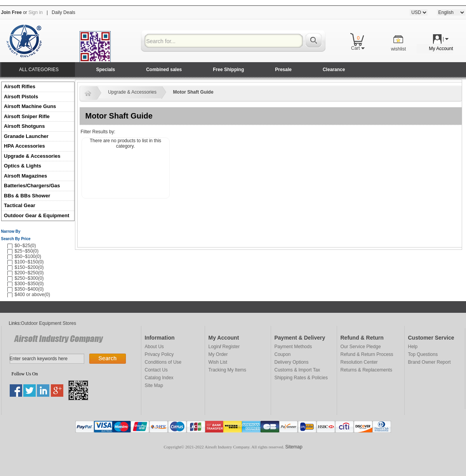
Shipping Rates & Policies (301, 378)
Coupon (283, 354)
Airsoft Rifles (20, 86)
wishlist (399, 49)
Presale (283, 70)
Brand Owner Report (429, 362)
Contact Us (156, 370)
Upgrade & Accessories (32, 156)
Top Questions (423, 354)
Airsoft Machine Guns (30, 106)
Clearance (334, 70)
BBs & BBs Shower (27, 196)
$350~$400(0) (29, 289)
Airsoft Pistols (22, 97)
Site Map (154, 385)
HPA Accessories (24, 146)
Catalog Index (159, 378)
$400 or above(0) (32, 295)
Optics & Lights (23, 166)
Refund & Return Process (367, 354)
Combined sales (164, 70)
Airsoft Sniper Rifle (27, 116)
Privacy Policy (159, 354)
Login (214, 347)
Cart (358, 48)
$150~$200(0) (29, 267)
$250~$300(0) (29, 278)
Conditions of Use (163, 362)
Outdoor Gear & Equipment (37, 215)
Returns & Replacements (366, 370)
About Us (154, 347)
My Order (218, 354)
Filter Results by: (98, 132)
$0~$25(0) (25, 246)
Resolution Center (359, 362)
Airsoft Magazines (25, 176)
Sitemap (294, 447)
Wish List (218, 362)
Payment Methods (293, 347)
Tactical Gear (20, 205)
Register (231, 347)
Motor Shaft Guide (193, 92)
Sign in (36, 12)
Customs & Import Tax (297, 370)
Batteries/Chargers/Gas (32, 186)
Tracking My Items (228, 370)
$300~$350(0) (29, 284)
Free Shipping (228, 70)
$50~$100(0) (28, 256)
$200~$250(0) (29, 273)
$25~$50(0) (27, 251)
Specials (106, 70)
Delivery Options (292, 362)
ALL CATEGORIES (39, 70)
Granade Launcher (26, 136)
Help (413, 347)
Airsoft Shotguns (24, 126)
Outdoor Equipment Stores (49, 323)
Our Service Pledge (361, 347)
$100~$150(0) (29, 262)
